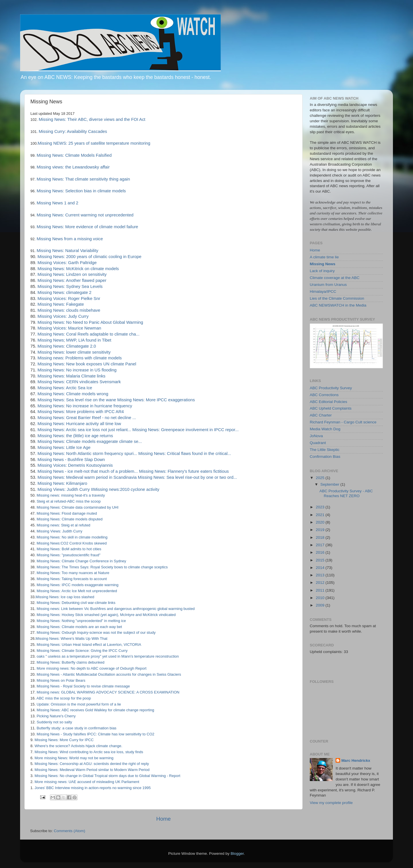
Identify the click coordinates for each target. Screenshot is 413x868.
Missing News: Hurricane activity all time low (79, 424)
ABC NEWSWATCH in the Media (338, 305)
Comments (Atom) (70, 831)
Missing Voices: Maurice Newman (69, 328)
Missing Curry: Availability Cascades (72, 131)
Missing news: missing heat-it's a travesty (71, 495)
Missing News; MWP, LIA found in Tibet (74, 340)
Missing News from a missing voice (70, 239)
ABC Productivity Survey (331, 388)
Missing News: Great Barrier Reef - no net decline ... (87, 418)
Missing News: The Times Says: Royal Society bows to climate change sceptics (102, 567)
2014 (321, 568)
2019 (321, 530)
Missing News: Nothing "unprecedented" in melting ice (81, 621)
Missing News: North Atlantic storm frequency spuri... (87, 454)
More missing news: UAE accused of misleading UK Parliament (87, 782)
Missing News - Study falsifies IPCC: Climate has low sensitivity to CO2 (96, 734)
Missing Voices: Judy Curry (63, 316)
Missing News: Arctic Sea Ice (65, 388)
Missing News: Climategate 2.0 (67, 346)
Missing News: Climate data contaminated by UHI (78, 507)
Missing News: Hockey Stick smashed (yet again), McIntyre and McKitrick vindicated (106, 615)
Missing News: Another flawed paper (72, 280)
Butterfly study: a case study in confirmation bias (77, 728)
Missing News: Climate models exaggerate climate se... (90, 441)
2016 (321, 552)
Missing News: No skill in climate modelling (72, 537)
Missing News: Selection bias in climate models (81, 191)
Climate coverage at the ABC (335, 278)
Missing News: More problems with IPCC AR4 (81, 412)
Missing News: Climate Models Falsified (74, 155)
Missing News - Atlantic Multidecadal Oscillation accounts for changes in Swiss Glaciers (109, 674)
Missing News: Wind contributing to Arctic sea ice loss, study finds (89, 752)
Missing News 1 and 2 (57, 203)
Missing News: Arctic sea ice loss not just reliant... (84, 430)
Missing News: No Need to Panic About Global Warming (90, 322)
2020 (321, 522)
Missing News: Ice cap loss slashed (65, 597)
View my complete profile (331, 803)
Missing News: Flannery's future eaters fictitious (184, 471)
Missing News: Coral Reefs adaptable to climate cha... (89, 334)
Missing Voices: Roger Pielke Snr (69, 299)
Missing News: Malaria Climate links (72, 376)
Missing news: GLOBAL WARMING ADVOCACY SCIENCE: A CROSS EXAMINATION (108, 692)
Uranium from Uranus (328, 285)
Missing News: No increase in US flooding (77, 370)
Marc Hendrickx (356, 761)
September (330, 484)
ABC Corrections (324, 395)
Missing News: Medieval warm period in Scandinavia (87, 477)
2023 (321, 507)
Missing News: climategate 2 (65, 292)
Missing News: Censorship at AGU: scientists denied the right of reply (92, 764)
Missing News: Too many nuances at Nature (73, 573)
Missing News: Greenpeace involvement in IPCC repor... (186, 430)
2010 (321, 598)
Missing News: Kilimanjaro (62, 483)
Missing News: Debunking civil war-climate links (76, 603)
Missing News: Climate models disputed (70, 519)
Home (163, 819)
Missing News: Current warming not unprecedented (84, 215)
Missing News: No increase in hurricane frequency (85, 406)
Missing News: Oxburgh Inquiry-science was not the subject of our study (96, 632)
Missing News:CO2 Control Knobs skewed (72, 543)
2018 (321, 537)
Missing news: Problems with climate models (80, 358)
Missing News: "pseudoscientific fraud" (69, 555)
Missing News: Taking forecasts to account (72, 579)
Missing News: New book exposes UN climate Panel (87, 364)
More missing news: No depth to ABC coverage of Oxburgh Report (92, 668)
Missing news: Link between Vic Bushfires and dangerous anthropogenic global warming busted (116, 609)
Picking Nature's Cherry (56, 716)
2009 (321, 605)
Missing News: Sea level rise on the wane (77, 400)
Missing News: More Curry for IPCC (64, 740)
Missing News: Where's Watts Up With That (71, 639)
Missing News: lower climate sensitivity (74, 352)
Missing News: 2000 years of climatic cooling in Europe (89, 257)
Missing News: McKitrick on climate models (78, 269)
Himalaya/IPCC (323, 291)
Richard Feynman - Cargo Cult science (343, 422)
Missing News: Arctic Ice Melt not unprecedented (77, 591)
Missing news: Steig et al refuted (64, 525)
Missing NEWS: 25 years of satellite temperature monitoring (94, 143)
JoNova (316, 436)
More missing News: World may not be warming (74, 758)
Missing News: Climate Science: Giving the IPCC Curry (82, 651)
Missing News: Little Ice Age (64, 447)
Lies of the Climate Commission (337, 298)
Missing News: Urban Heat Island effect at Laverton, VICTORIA (89, 645)
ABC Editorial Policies (329, 402)
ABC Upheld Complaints (331, 408)
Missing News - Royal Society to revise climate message (83, 686)
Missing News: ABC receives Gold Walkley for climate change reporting (96, 710)
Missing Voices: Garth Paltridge (67, 263)
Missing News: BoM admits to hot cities (69, 549)
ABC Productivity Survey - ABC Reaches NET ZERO (346, 493)
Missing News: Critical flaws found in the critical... (185, 454)
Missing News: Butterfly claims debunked (71, 662)
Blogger (237, 854)
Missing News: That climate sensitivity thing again (83, 179)
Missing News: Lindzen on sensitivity (72, 274)
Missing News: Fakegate (61, 304)
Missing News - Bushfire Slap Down (71, 460)
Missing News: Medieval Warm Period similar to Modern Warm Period (92, 770)
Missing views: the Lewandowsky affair (73, 167)
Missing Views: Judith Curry (60, 531)
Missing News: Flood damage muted (67, 513)
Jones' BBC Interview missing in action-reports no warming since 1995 (92, 788)
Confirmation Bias (325, 457)
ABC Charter (321, 415)
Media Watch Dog (325, 429)
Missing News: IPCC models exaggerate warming (78, 585)
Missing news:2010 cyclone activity (126, 489)
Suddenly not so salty (54, 722)
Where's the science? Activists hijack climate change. (78, 746)
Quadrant (318, 443)
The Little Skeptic (325, 450)
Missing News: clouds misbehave (69, 310)
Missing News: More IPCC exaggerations (156, 400)
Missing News (323, 264)
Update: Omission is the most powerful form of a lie (79, 704)
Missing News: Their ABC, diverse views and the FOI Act (91, 119)
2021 (321, 515)
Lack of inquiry (322, 271)
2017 (321, 545)
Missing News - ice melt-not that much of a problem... (88, 471)
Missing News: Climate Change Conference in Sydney (81, 561)
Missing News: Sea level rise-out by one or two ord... (188, 477)
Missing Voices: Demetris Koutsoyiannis (75, 465)
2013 (321, 575)
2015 (321, 560)
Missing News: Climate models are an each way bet (79, 627)
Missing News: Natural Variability (68, 251)
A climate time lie (324, 257)
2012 (321, 583)
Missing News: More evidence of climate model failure (87, 227)
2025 (321, 478)
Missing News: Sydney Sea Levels (70, 286)
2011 (321, 590)
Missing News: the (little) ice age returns (75, 436)
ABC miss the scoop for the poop (64, 698)
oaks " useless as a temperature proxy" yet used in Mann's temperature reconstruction (108, 656)
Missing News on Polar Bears (61, 680)
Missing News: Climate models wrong (73, 394)
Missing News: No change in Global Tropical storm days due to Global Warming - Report (107, 776)
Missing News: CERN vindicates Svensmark (79, 382)
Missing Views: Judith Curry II (65, 489)
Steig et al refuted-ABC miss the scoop (69, 501)
